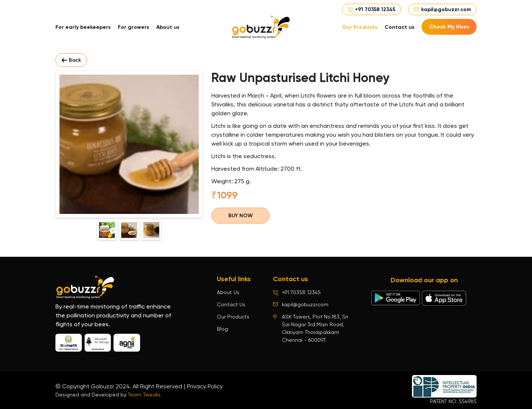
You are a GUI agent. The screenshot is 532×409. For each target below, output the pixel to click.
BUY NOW (241, 216)
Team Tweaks (144, 395)
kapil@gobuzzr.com (446, 9)
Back (71, 60)
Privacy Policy (205, 386)
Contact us (399, 27)
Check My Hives (449, 27)
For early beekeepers (83, 27)
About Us (228, 292)
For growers (133, 27)
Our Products (360, 27)
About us (168, 27)
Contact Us (231, 304)
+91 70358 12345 (375, 9)
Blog (222, 329)
